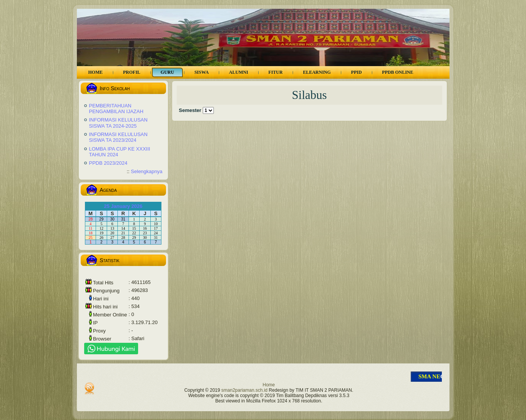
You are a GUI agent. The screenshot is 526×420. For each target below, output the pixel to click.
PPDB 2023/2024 (108, 163)
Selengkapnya (147, 171)
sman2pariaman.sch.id (245, 390)
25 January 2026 (123, 206)
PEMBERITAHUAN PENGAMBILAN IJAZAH (116, 109)
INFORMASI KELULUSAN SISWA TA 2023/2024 (118, 137)
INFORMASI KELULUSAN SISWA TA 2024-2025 (118, 123)
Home (269, 385)
